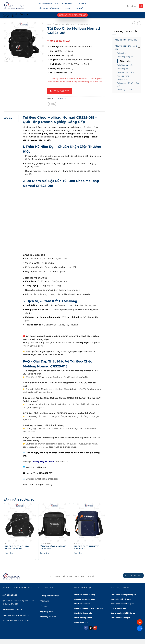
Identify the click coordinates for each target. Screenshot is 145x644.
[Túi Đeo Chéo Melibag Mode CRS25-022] (20, 523)
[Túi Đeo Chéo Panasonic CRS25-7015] (54, 523)
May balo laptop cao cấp (85, 595)
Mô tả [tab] (8, 118)
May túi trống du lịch (83, 618)
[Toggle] (139, 40)
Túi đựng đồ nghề (125, 57)
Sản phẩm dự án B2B (50, 8)
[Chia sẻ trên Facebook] (50, 104)
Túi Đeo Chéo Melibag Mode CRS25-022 (17, 547)
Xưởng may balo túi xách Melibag (55, 4)
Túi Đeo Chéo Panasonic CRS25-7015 (53, 547)
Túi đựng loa (123, 69)
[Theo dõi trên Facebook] (86, 628)
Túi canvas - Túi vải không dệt (128, 85)
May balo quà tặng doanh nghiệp (88, 608)
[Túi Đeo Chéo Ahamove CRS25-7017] (89, 523)
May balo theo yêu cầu (126, 40)
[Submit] (141, 6)
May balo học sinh (82, 604)
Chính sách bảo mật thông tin (123, 595)
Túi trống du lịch (124, 90)
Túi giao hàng (123, 76)
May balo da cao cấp (83, 613)
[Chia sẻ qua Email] (54, 104)
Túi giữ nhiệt (123, 80)
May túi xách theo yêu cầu (126, 47)
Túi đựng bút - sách (126, 65)
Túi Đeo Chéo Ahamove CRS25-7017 (87, 547)
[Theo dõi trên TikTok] (91, 628)
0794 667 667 (16, 610)
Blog (68, 8)
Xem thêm (10, 553)
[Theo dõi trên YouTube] (95, 628)
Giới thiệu (81, 4)
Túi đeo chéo (126, 61)
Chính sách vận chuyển (121, 618)
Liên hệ (79, 8)
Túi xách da (122, 53)
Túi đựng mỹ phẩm (126, 72)
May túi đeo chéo (82, 622)
